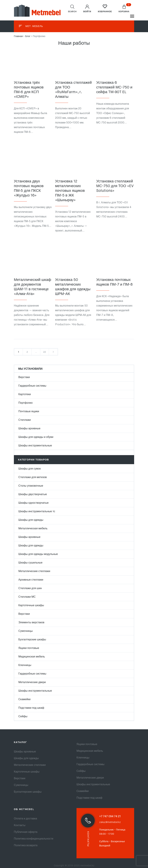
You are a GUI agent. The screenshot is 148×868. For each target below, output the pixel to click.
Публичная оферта (26, 832)
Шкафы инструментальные (35, 446)
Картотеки (25, 394)
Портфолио (25, 403)
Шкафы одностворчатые (33, 503)
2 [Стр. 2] (27, 352)
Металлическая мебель (33, 529)
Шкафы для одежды (31, 520)
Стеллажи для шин (30, 588)
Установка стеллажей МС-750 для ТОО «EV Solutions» (115, 186)
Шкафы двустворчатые (33, 494)
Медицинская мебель (32, 657)
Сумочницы (26, 631)
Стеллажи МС (27, 597)
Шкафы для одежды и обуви (36, 437)
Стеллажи (25, 420)
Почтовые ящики (29, 412)
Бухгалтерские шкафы (32, 640)
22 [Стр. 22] (45, 352)
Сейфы (23, 717)
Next (53, 352)
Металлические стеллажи (34, 571)
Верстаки (24, 377)
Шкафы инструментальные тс (37, 512)
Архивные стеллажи (31, 580)
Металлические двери (32, 682)
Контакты (20, 825)
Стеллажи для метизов (33, 477)
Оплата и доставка (25, 819)
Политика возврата (26, 846)
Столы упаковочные (31, 486)
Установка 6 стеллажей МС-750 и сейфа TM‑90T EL (114, 87)
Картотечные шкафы (31, 606)
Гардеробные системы (32, 386)
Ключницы (25, 665)
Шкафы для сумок (30, 469)
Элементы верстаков (31, 623)
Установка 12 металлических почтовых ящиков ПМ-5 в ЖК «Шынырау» (70, 191)
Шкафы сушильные (30, 563)
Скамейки (24, 699)
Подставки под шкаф (31, 708)
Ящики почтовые (29, 648)
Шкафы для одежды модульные (38, 554)
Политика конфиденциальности (34, 839)
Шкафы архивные (29, 429)
